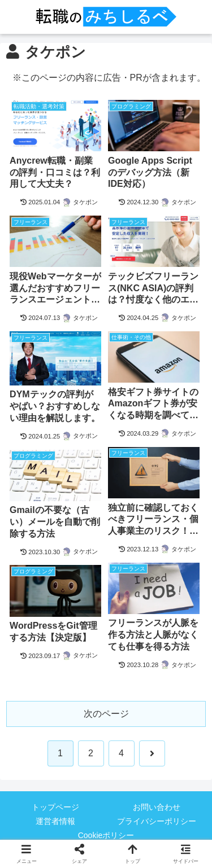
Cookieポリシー (106, 835)
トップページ (55, 807)
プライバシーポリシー (157, 821)
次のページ (106, 714)
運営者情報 (55, 821)
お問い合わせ (157, 807)
